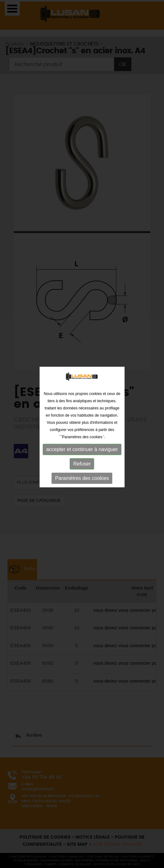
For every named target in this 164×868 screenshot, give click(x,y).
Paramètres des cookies (82, 475)
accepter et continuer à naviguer (82, 446)
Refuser (82, 461)
